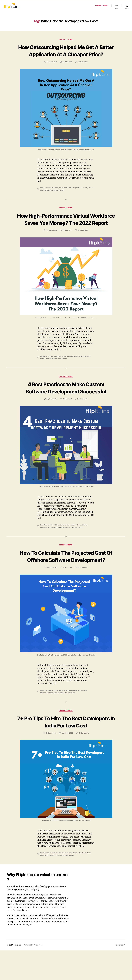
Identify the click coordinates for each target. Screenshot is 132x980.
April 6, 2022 (67, 421)
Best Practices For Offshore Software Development (59, 547)
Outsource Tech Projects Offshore (71, 549)
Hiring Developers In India (49, 195)
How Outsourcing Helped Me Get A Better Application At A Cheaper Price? (66, 54)
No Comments (83, 69)
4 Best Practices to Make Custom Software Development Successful (66, 406)
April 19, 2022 (67, 69)
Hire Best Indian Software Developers (54, 882)
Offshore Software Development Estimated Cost (58, 722)
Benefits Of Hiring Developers (51, 371)
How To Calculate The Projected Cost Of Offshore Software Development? (66, 582)
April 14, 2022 (67, 245)
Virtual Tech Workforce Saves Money (54, 373)
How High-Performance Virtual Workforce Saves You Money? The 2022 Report (66, 230)
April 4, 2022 (67, 597)
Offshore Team (101, 6)
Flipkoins (18, 974)
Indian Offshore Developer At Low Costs (74, 195)
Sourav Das (52, 69)
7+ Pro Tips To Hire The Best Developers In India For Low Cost (66, 751)
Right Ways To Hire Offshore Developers (60, 885)
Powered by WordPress (33, 974)
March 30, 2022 (67, 763)
